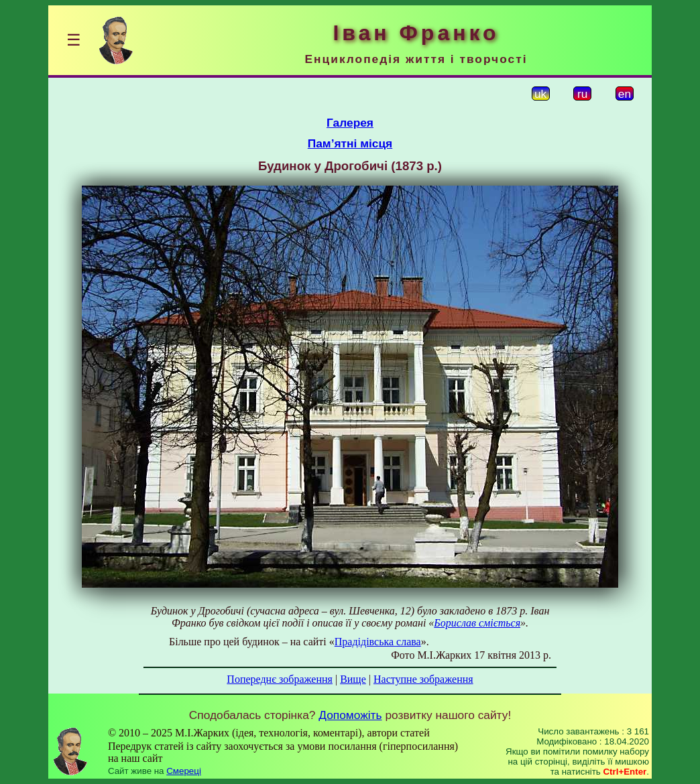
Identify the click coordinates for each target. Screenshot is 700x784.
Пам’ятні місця (350, 143)
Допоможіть (350, 715)
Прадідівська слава (378, 642)
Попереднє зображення (280, 679)
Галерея (350, 123)
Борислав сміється (477, 623)
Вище (353, 679)
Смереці (184, 771)
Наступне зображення (423, 679)
